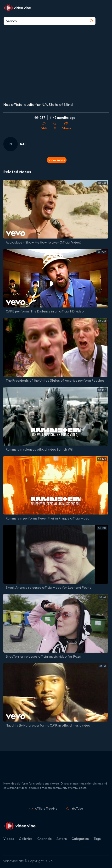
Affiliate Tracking (46, 808)
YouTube (77, 808)
